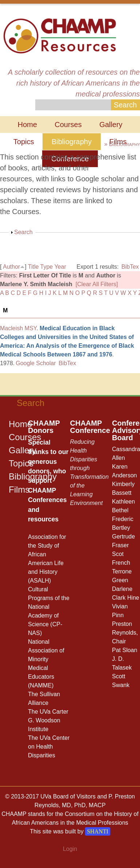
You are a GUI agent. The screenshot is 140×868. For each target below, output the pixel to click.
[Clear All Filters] (97, 284)
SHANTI (98, 831)
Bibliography (72, 142)
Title (33, 267)
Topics (24, 142)
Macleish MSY (18, 328)
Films (19, 490)
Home (27, 125)
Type (47, 267)
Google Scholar (36, 363)
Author (11, 267)
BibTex (130, 267)
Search (23, 232)
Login (70, 849)
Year (60, 267)
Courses (68, 125)
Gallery (111, 125)
